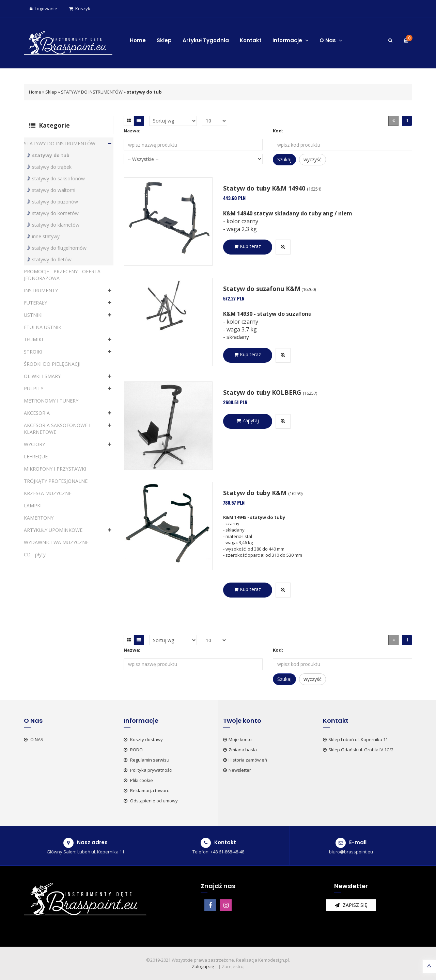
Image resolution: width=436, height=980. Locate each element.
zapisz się (351, 905)
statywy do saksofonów (58, 178)
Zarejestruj (233, 966)
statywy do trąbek (52, 167)
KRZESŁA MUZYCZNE (48, 493)
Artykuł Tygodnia (206, 40)
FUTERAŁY (35, 303)
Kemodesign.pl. (274, 960)
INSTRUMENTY (41, 290)
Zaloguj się (203, 966)
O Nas (331, 40)
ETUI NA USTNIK (43, 327)
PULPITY (34, 388)
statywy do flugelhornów (59, 248)
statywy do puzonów (55, 202)
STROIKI (33, 352)
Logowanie (43, 9)
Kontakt (251, 40)
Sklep (164, 40)
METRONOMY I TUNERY (51, 401)
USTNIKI (33, 315)
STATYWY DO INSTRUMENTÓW (92, 92)
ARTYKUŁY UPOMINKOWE (53, 530)
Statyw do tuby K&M (256, 493)
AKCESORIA (37, 413)
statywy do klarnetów (56, 225)
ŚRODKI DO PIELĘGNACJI (52, 364)
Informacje (291, 40)
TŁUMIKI (33, 339)
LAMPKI (33, 505)
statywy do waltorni (54, 190)
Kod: (278, 131)
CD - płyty (35, 554)
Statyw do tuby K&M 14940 (265, 188)
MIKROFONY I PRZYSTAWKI (55, 469)
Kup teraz (247, 246)
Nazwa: (132, 131)
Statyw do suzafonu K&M (262, 289)
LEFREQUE (36, 456)
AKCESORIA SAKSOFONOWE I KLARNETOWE (57, 429)
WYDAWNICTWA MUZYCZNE (56, 542)
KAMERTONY (39, 518)
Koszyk (80, 9)
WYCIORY (34, 444)
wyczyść (313, 159)
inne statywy (46, 236)
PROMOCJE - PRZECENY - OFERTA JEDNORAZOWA (62, 275)
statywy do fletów (52, 259)
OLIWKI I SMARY (42, 376)
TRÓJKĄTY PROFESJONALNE (56, 481)
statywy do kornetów (55, 213)
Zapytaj (248, 420)
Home (138, 40)
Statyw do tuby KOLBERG (263, 392)
